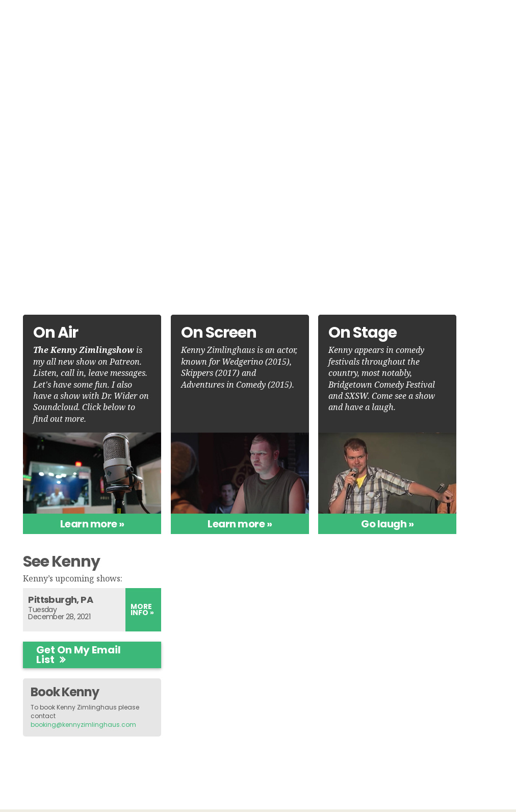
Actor (141, 183)
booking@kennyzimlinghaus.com (443, 499)
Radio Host (166, 223)
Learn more (74, 530)
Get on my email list (422, 429)
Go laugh (314, 530)
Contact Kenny (429, 762)
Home (200, 21)
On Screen (356, 21)
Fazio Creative (283, 788)
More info (473, 384)
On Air (242, 21)
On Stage (294, 21)
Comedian (166, 203)
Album (412, 21)
